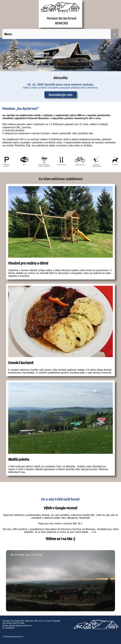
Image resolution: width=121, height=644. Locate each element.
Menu (61, 34)
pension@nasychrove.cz (20, 626)
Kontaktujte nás (61, 94)
